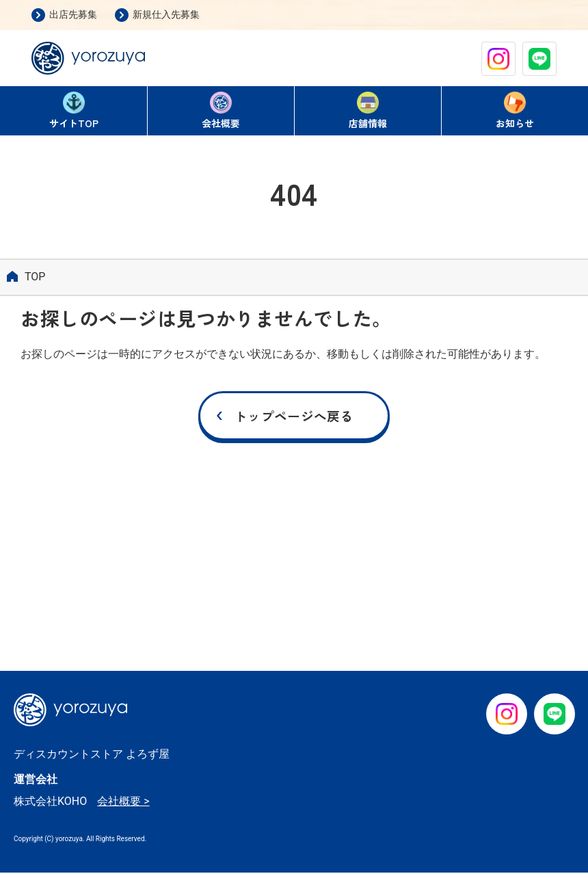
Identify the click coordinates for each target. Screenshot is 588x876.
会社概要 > (123, 805)
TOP (74, 112)
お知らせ (515, 111)
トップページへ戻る (294, 417)
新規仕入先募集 (166, 14)
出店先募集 (73, 14)
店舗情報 (368, 111)
